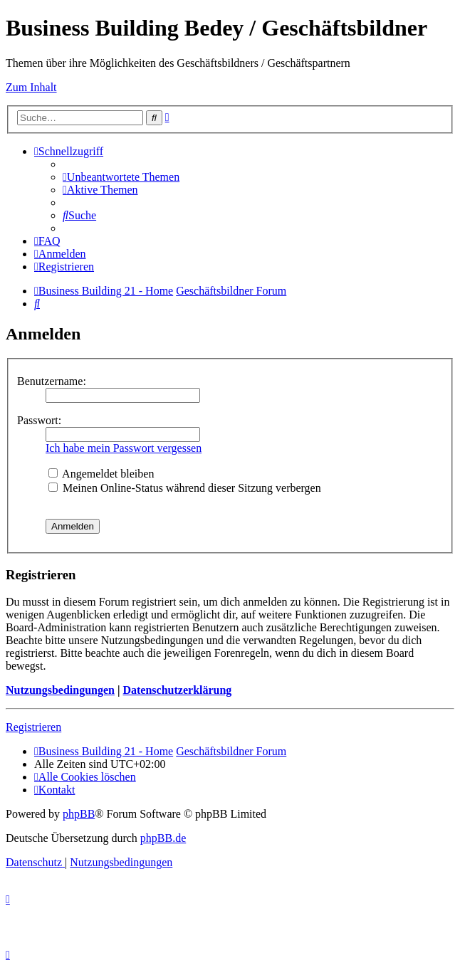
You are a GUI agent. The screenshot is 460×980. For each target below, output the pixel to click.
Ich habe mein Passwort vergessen (124, 448)
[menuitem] (121, 177)
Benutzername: (52, 381)
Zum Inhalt (31, 87)
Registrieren (33, 727)
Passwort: (39, 420)
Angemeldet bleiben (101, 474)
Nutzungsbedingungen (60, 690)
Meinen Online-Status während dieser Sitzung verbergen (185, 488)
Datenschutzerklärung (177, 690)
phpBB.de (163, 838)
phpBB (79, 814)
